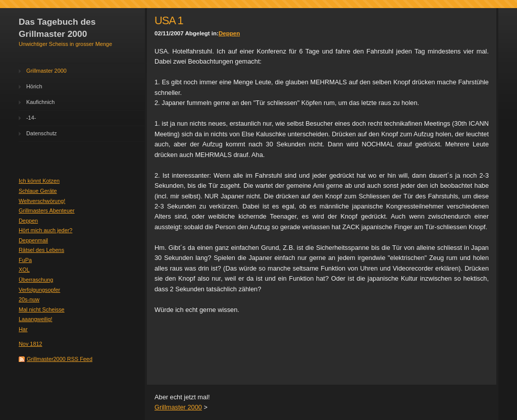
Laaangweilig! (36, 319)
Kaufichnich (40, 102)
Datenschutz (41, 133)
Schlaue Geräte (38, 191)
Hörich (34, 86)
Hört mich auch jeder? (45, 230)
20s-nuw (29, 299)
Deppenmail (33, 240)
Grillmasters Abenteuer (47, 211)
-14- (31, 118)
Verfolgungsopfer (39, 290)
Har (23, 329)
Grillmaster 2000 (46, 71)
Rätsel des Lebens (41, 250)
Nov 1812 (31, 344)
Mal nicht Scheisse (42, 309)
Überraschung (36, 280)
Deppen (28, 221)
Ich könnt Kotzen (39, 181)
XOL (24, 270)
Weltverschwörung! (42, 201)
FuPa (25, 260)
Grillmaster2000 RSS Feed (60, 359)
